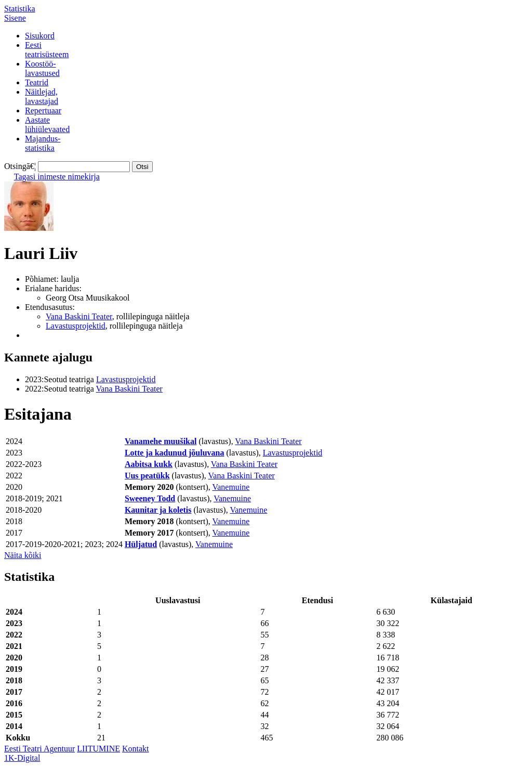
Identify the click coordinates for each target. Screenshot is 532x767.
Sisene (15, 18)
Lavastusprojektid (76, 326)
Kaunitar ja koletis (158, 510)
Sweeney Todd (150, 498)
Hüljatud (141, 544)
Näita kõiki (23, 555)
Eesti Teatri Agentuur (39, 749)
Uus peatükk (147, 476)
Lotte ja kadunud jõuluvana (175, 453)
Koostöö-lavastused (42, 68)
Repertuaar (43, 110)
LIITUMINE (98, 749)
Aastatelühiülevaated (47, 125)
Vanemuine (231, 487)
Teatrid (37, 82)
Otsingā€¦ (20, 166)
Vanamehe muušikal (161, 441)
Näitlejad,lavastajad (42, 96)
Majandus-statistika (43, 143)
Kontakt (136, 749)
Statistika (20, 9)
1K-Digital (22, 758)
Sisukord (40, 36)
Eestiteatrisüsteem (47, 50)
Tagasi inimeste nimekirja (57, 177)
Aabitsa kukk (149, 464)
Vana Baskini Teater (79, 316)
